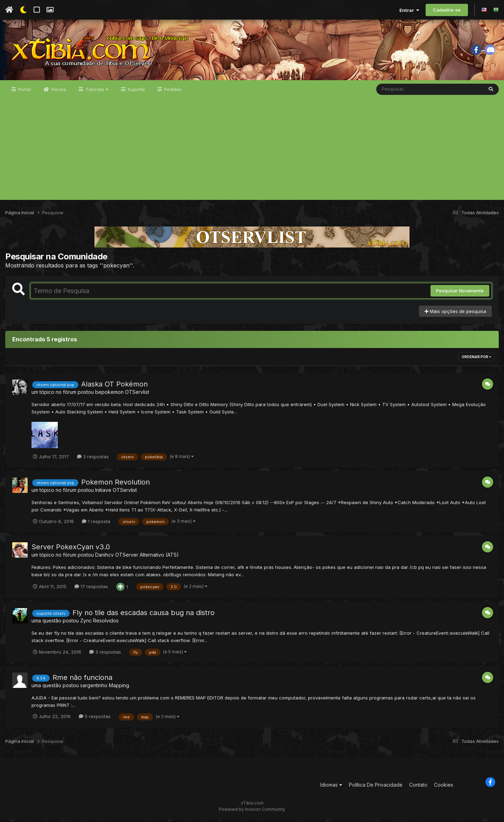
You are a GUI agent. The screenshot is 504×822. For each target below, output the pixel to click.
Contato (418, 787)
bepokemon (109, 395)
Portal (24, 92)
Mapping (119, 688)
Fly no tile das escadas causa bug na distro (143, 615)
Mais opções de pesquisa (455, 314)
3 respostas (93, 459)
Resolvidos (106, 623)
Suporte (136, 92)
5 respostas (95, 719)
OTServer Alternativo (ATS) (147, 557)
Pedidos (172, 92)
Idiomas (331, 787)
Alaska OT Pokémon (114, 387)
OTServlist (137, 395)
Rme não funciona (82, 680)
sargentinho (94, 688)
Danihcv (104, 557)
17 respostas (91, 589)
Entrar (409, 10)
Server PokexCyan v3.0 (71, 549)
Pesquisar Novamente (460, 293)
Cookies (444, 787)
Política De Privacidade (376, 787)
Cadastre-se (447, 10)
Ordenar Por (476, 360)
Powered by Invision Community (252, 812)
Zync (86, 623)
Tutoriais (96, 92)
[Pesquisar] (403, 92)
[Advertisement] (252, 153)
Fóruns (58, 92)
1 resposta (96, 524)
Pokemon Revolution (115, 485)
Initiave (103, 492)
